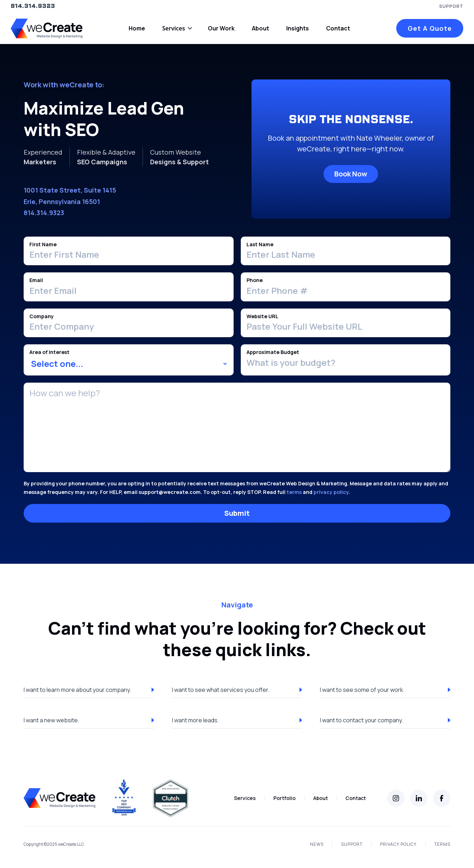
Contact (338, 28)
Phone (255, 280)
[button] (177, 28)
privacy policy (331, 492)
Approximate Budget (273, 352)
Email (36, 280)
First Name (43, 244)
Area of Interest (49, 352)
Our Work (221, 28)
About (260, 28)
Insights (298, 28)
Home (137, 28)
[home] (47, 28)
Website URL (262, 316)
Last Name (260, 244)
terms (294, 492)
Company (42, 316)
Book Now (351, 174)
